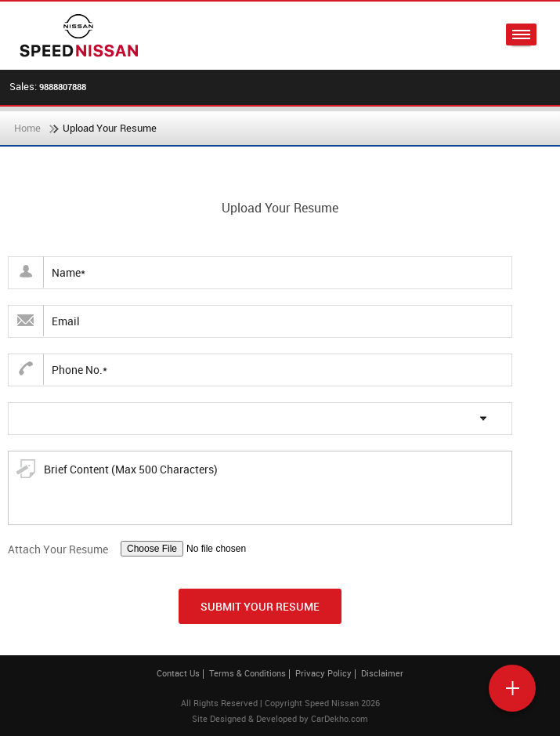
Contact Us (178, 673)
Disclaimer (382, 673)
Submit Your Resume (260, 606)
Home (27, 128)
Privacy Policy (323, 673)
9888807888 (63, 87)
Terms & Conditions (247, 673)
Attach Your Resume (58, 549)
